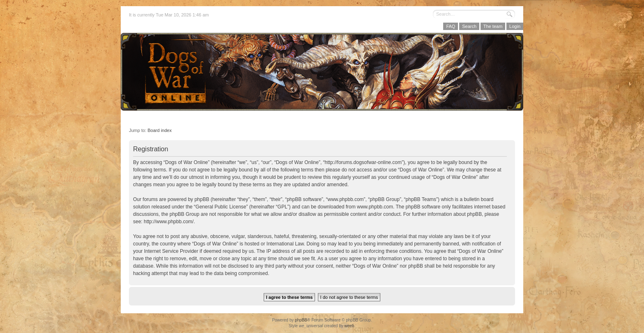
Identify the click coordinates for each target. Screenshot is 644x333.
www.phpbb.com (375, 207)
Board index (160, 130)
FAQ (451, 26)
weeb (349, 326)
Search (469, 26)
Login (515, 26)
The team (493, 26)
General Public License (221, 207)
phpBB (301, 320)
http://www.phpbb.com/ (169, 222)
